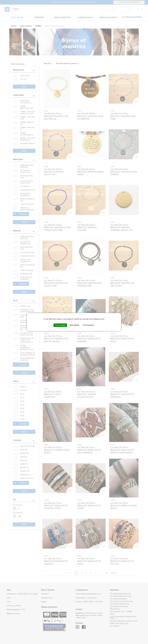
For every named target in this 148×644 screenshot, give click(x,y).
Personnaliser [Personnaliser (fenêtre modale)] (88, 325)
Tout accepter (60, 325)
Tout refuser (74, 325)
